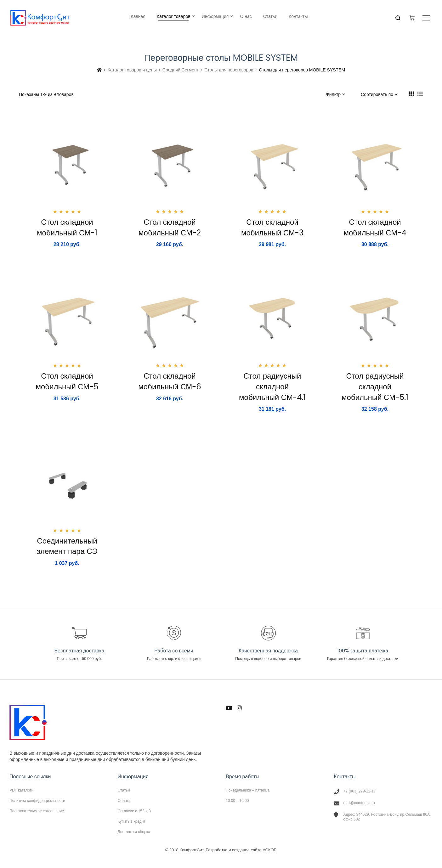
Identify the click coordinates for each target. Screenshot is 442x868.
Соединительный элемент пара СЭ (67, 546)
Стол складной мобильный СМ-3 (272, 227)
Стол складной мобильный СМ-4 (375, 227)
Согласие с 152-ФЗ (134, 811)
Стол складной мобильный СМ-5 (67, 381)
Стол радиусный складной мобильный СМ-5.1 (375, 386)
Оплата (124, 801)
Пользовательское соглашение (37, 811)
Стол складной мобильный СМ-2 (170, 227)
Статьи (124, 790)
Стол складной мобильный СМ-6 (170, 381)
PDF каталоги (21, 790)
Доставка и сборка (134, 832)
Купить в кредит (132, 821)
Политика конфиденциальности (37, 801)
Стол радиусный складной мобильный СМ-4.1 (272, 386)
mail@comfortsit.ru (359, 803)
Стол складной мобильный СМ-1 (67, 227)
